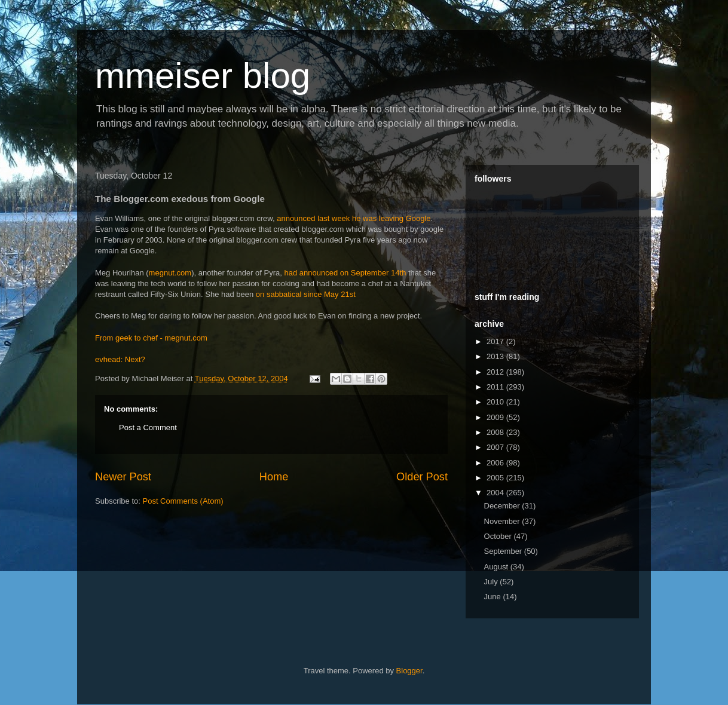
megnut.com (170, 273)
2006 (496, 463)
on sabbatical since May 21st (306, 294)
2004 (496, 493)
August (497, 567)
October (499, 536)
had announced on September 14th (345, 273)
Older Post (422, 477)
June (494, 597)
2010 (496, 402)
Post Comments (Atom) (183, 501)
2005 (496, 478)
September (504, 551)
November (503, 521)
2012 (496, 372)
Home (274, 477)
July (492, 582)
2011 (496, 387)
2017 (496, 341)
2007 (496, 447)
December (503, 506)
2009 (496, 417)
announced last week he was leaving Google (354, 218)
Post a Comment (148, 427)
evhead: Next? (120, 359)
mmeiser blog (203, 76)
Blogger (409, 671)
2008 (496, 432)
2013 (496, 356)
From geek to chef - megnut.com (151, 338)
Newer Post (123, 477)
